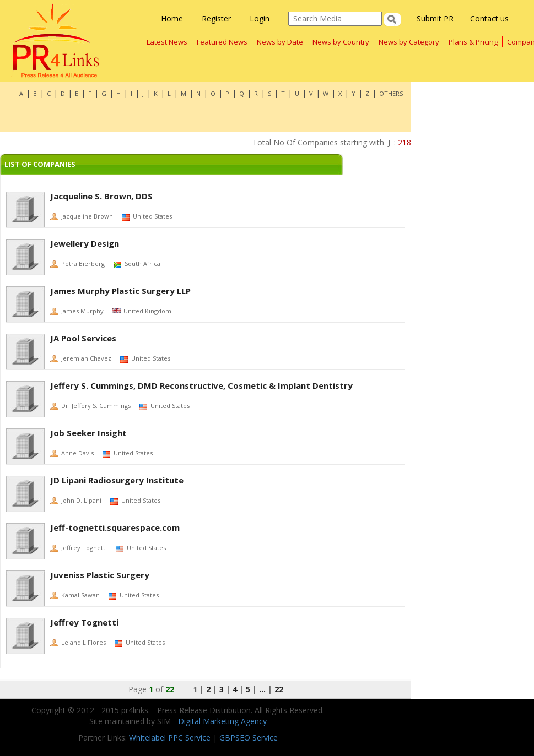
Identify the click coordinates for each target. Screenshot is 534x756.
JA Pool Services (83, 338)
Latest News (167, 42)
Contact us (489, 18)
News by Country (341, 42)
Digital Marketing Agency (222, 721)
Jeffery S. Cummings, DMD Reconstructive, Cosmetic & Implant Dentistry (201, 385)
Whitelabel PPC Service (170, 738)
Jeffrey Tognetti (84, 622)
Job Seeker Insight (88, 433)
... (262, 689)
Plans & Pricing (473, 42)
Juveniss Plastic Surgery (100, 575)
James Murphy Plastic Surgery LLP (120, 291)
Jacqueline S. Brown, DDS (101, 196)
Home (172, 18)
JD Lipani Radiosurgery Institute (117, 480)
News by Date (280, 42)
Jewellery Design (85, 243)
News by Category (409, 42)
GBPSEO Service (249, 738)
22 (279, 689)
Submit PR (435, 18)
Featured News (222, 42)
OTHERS (391, 93)
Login (260, 18)
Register (216, 18)
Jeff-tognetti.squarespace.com (115, 527)
